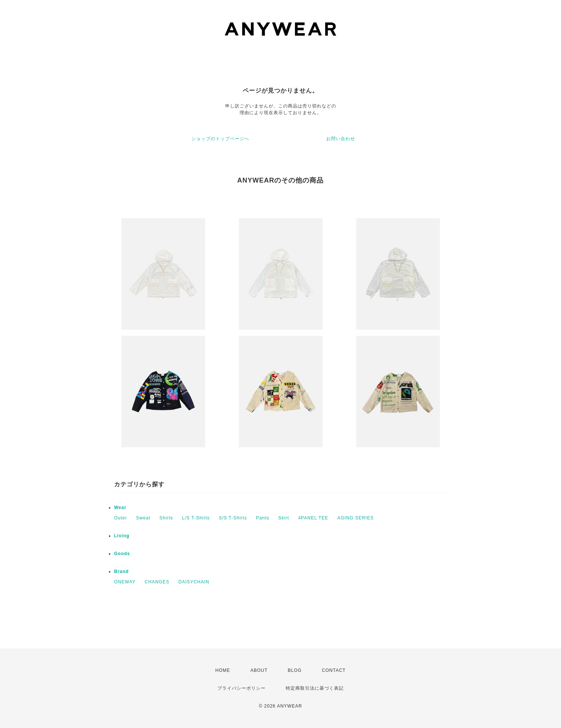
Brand (121, 571)
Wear (120, 508)
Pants (263, 518)
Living (122, 536)
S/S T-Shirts (233, 518)
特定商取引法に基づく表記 (315, 688)
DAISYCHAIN (194, 582)
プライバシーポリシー (241, 688)
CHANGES (157, 582)
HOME (223, 670)
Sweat (143, 518)
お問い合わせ (341, 139)
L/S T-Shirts (196, 518)
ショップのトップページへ (220, 139)
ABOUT (259, 670)
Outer (121, 518)
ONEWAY (125, 582)
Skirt (284, 518)
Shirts (166, 518)
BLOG (295, 670)
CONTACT (334, 670)
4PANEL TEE (313, 518)
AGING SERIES (356, 518)
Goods (122, 554)
